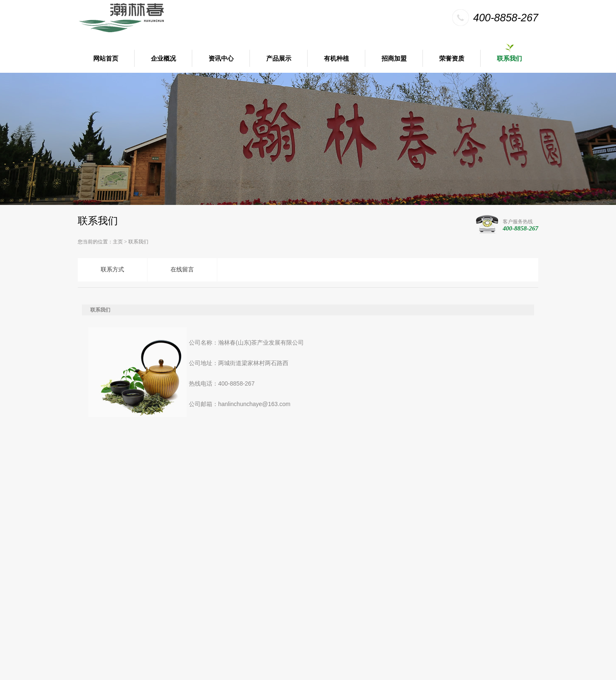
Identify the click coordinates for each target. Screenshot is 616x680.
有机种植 (336, 59)
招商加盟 (394, 59)
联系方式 (112, 270)
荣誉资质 (452, 59)
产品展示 (279, 59)
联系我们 (509, 59)
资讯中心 (221, 59)
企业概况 (163, 59)
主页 (118, 242)
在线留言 (182, 270)
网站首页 (106, 59)
